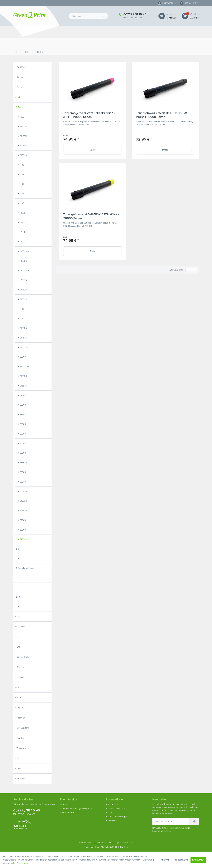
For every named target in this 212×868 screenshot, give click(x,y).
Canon (19, 87)
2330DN (23, 424)
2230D (23, 395)
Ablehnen (165, 860)
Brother (19, 77)
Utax (18, 758)
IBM (18, 647)
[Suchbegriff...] (88, 16)
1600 (22, 117)
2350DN (23, 453)
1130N (22, 184)
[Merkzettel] (162, 16)
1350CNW (24, 251)
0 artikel (171, 18)
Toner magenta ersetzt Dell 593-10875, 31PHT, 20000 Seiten (89, 115)
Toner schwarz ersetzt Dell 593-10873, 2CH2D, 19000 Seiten (162, 115)
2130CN (23, 299)
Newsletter (112, 821)
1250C (22, 232)
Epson (19, 616)
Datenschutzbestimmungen (176, 828)
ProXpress (21, 67)
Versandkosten (126, 843)
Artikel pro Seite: (176, 270)
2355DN (23, 463)
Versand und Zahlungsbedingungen (77, 809)
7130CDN (24, 539)
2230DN (23, 405)
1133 (22, 194)
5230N (23, 520)
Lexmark (20, 677)
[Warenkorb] (185, 16)
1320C (22, 242)
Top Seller (21, 779)
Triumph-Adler (23, 748)
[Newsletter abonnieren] (194, 821)
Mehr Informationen (19, 863)
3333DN (23, 482)
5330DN (23, 530)
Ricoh (19, 698)
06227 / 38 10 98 (27, 810)
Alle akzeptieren (181, 860)
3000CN (23, 146)
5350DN (23, 357)
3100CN (23, 155)
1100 (22, 309)
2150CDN (24, 347)
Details (105, 149)
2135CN (23, 328)
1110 (21, 174)
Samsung (20, 718)
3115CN (23, 136)
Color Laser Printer (26, 568)
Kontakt (65, 804)
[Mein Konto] (167, 3)
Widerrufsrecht (68, 812)
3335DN (23, 491)
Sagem (19, 708)
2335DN (23, 434)
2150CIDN (24, 367)
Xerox (19, 768)
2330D (23, 415)
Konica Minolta (23, 657)
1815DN (23, 290)
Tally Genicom (22, 728)
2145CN (23, 338)
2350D (23, 443)
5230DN (23, 511)
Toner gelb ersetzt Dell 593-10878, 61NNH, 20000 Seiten (92, 216)
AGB (110, 812)
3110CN (23, 126)
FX (19, 597)
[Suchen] (105, 15)
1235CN (23, 222)
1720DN (23, 280)
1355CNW (24, 270)
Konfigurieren (198, 860)
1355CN (23, 261)
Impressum (112, 804)
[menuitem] (167, 3)
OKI (18, 687)
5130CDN (24, 501)
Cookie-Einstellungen (117, 817)
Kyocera (20, 667)
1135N (22, 203)
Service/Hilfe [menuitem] (188, 3)
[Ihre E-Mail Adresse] (171, 821)
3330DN (23, 472)
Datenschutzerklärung (117, 809)
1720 (22, 319)
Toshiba (20, 738)
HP (18, 637)
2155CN (23, 386)
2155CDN (24, 376)
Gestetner (21, 627)
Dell (18, 97)
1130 (22, 165)
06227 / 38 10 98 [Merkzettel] (135, 14)
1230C (22, 213)
